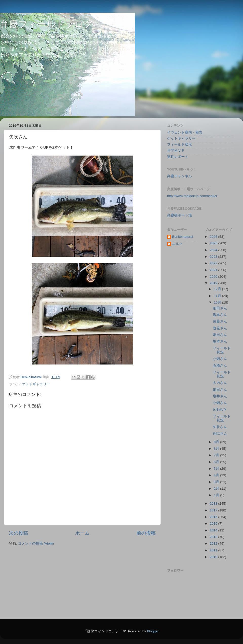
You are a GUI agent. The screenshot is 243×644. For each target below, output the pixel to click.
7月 (217, 455)
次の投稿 (18, 533)
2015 (214, 523)
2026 (214, 237)
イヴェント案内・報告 (185, 132)
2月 (217, 489)
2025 (214, 243)
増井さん (220, 396)
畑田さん (220, 335)
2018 (214, 503)
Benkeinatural (183, 237)
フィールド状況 (179, 145)
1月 (217, 495)
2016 (214, 517)
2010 (214, 557)
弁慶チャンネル (179, 176)
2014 (214, 530)
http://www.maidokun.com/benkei (192, 196)
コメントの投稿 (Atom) (36, 543)
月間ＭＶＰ (176, 151)
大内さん (220, 383)
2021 (214, 270)
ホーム (82, 533)
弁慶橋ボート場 (179, 215)
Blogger (153, 631)
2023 (214, 257)
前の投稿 (146, 533)
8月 (217, 449)
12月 (218, 289)
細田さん (220, 308)
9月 (217, 442)
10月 (218, 302)
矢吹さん (220, 427)
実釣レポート (178, 157)
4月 (217, 475)
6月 (217, 462)
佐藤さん (220, 321)
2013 (214, 537)
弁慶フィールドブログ (46, 24)
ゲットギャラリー (36, 384)
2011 (214, 550)
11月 (218, 296)
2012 (214, 543)
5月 (217, 469)
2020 (214, 277)
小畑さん (220, 359)
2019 (214, 283)
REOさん (220, 434)
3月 (217, 482)
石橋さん (220, 366)
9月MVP (219, 410)
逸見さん (220, 328)
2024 (214, 250)
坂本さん (220, 315)
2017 (214, 510)
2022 (214, 263)
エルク (177, 244)
